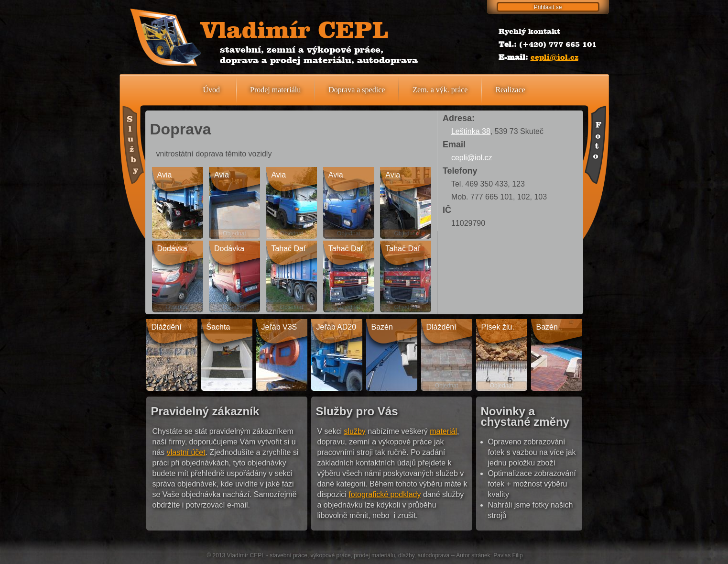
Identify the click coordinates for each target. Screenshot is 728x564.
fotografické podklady (385, 494)
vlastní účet (186, 452)
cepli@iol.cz (554, 57)
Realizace (510, 90)
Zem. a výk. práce (440, 90)
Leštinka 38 (471, 131)
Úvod (211, 90)
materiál (443, 431)
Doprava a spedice (357, 90)
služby (355, 431)
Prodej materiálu (275, 90)
